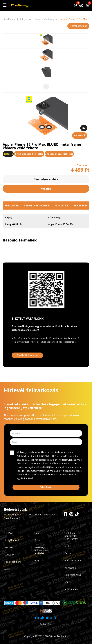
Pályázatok (70, 568)
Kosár (38, 540)
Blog (37, 561)
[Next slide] (46, 87)
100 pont (80, 135)
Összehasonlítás (78, 26)
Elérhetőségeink (73, 575)
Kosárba (46, 189)
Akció (7, 569)
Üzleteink (9, 555)
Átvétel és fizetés (73, 561)
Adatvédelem (71, 589)
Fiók (37, 533)
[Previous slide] (46, 39)
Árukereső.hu (46, 624)
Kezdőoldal (10, 19)
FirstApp (9, 533)
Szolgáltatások (12, 540)
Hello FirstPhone (13, 562)
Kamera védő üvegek (46, 19)
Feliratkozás (46, 487)
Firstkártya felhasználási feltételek (41, 550)
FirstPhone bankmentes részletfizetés (71, 536)
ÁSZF (67, 582)
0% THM (9, 547)
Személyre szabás (46, 179)
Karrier (68, 553)
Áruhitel (68, 546)
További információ (27, 355)
